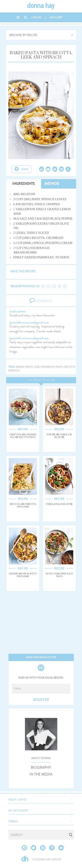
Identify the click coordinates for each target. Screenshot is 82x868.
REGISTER (41, 700)
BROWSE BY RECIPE (23, 35)
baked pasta (25, 367)
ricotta (70, 367)
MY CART (56, 17)
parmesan (48, 367)
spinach (14, 371)
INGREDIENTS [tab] (24, 184)
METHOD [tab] (52, 184)
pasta (59, 367)
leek (37, 367)
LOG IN (37, 17)
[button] (41, 799)
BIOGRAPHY (41, 768)
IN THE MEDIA (41, 774)
